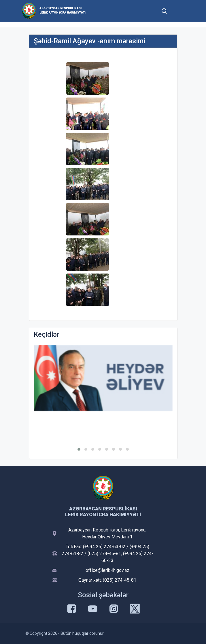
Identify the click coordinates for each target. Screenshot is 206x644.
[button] (79, 449)
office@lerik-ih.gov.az (107, 570)
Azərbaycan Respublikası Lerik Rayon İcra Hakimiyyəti (63, 10)
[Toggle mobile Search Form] (165, 10)
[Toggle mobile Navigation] (178, 11)
